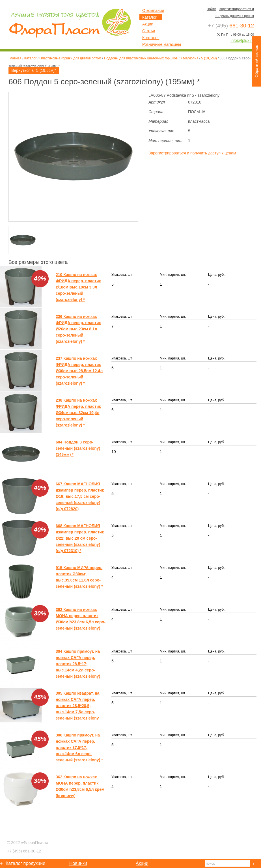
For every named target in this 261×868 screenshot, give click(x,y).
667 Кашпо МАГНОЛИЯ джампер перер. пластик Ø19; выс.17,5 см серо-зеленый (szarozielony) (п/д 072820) (80, 496)
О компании (153, 10)
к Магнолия (189, 58)
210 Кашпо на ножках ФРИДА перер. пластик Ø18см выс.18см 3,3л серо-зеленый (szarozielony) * (78, 287)
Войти (212, 9)
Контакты (151, 38)
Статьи (149, 31)
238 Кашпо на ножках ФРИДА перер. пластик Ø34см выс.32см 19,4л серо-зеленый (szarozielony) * (78, 413)
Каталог (31, 58)
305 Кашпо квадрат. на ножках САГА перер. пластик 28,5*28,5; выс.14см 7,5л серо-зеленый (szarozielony (77, 706)
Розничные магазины (162, 44)
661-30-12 (24, 851)
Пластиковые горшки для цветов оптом (70, 58)
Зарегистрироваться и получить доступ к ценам (192, 153)
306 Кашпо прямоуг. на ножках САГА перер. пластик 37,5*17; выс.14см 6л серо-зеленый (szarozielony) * (79, 748)
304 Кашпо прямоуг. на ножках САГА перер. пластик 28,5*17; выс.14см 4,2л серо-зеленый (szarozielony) (78, 664)
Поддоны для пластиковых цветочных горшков (141, 58)
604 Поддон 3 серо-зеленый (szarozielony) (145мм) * (78, 448)
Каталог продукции (25, 863)
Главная (15, 58)
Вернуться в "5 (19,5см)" (34, 70)
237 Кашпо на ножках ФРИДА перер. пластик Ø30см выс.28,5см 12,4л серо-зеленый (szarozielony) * (79, 371)
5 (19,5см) (209, 58)
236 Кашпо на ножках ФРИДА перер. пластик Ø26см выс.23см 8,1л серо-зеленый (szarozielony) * (78, 329)
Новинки (78, 863)
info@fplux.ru (242, 40)
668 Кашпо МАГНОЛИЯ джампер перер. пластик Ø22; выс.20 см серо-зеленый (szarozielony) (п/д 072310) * (80, 538)
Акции (148, 24)
